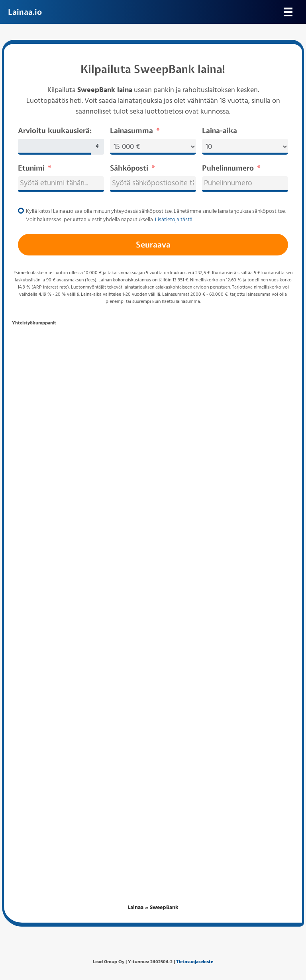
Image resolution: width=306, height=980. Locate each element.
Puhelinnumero (228, 168)
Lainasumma (131, 131)
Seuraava (153, 245)
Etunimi (31, 168)
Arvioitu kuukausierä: (55, 131)
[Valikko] (288, 12)
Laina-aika (220, 131)
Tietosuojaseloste (195, 962)
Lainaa (135, 908)
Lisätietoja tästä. (174, 220)
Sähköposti (129, 168)
